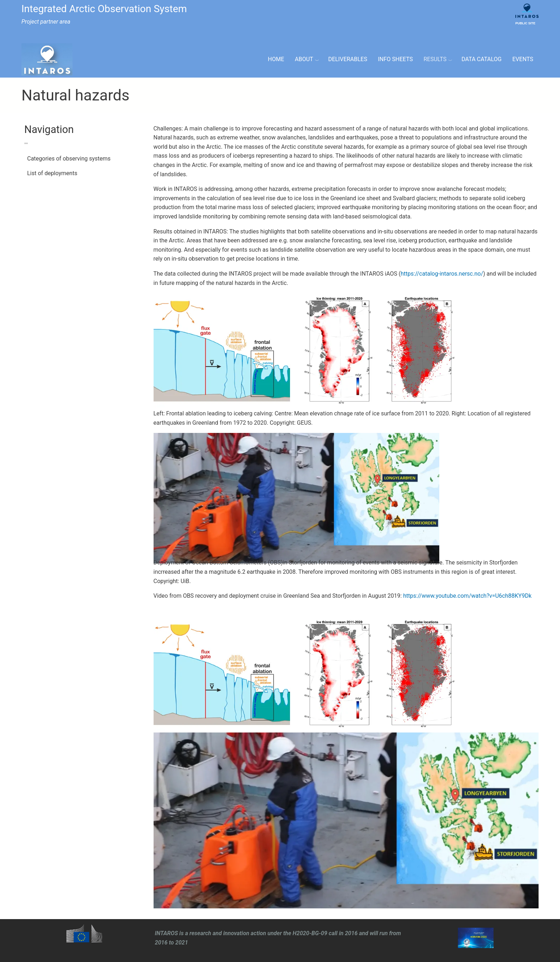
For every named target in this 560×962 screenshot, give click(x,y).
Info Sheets (395, 59)
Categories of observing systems (69, 159)
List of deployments (52, 173)
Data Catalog (481, 59)
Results (435, 59)
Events (523, 59)
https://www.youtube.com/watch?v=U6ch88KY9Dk (467, 596)
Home (276, 59)
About (304, 59)
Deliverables (348, 59)
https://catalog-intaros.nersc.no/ (442, 274)
